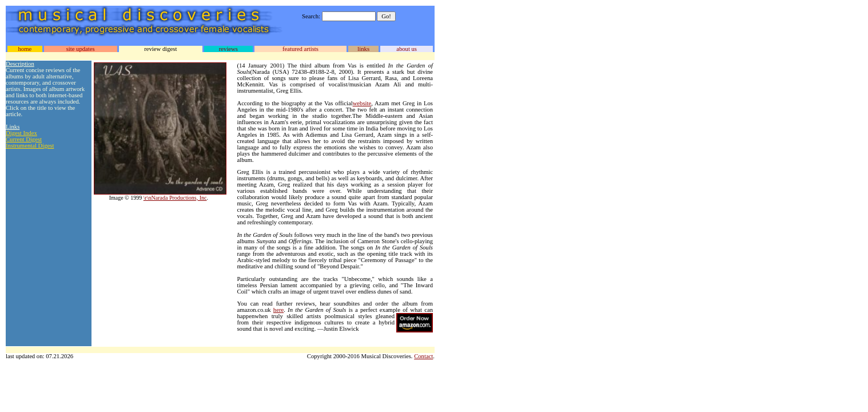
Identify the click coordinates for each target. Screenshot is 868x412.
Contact (423, 356)
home (25, 49)
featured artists (300, 49)
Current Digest (24, 139)
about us (407, 49)
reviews (228, 49)
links (363, 49)
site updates (81, 49)
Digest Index (21, 133)
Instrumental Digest (30, 146)
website (362, 103)
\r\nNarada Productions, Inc (175, 198)
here (278, 310)
